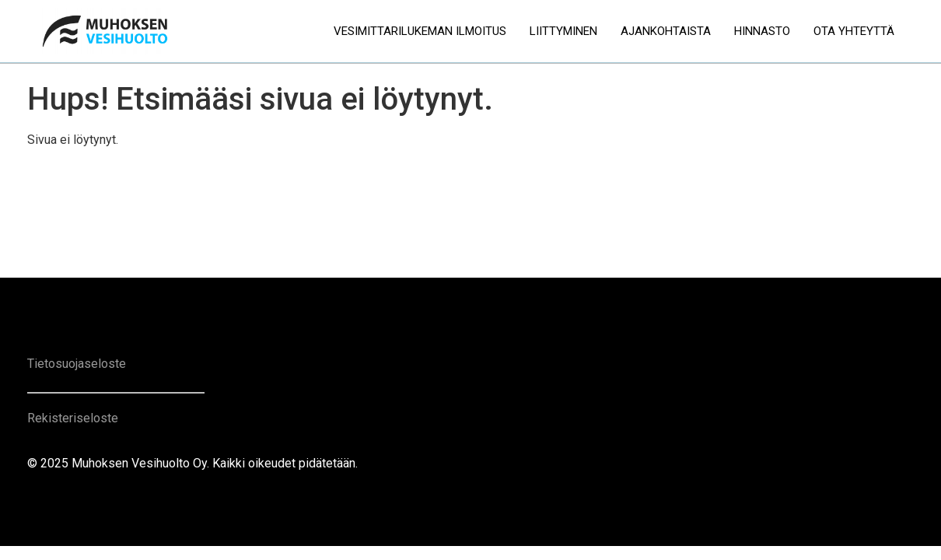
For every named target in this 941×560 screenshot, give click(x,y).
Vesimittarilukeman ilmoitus (420, 31)
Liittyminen (563, 31)
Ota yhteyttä (854, 31)
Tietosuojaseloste (77, 364)
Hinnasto (762, 31)
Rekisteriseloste (73, 418)
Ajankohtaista (666, 31)
